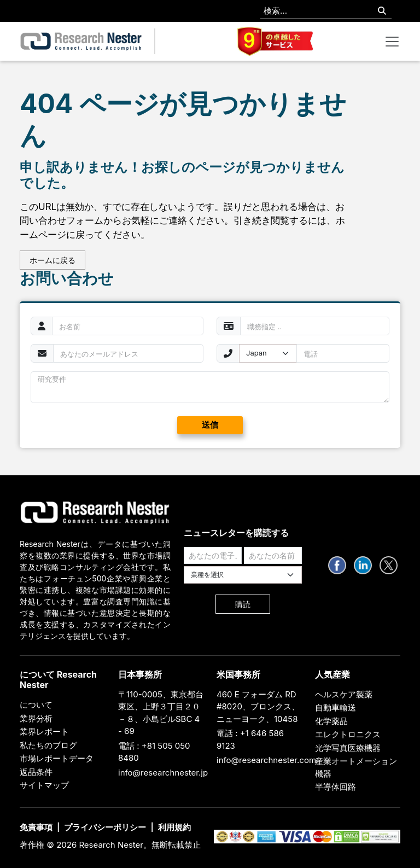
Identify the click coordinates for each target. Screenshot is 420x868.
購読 (243, 604)
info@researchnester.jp (163, 773)
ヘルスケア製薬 (344, 694)
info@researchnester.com (266, 760)
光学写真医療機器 (348, 748)
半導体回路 (336, 787)
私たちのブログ (48, 745)
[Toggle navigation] (392, 42)
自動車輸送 (336, 707)
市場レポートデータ (57, 758)
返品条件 (36, 772)
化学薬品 (331, 721)
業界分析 (36, 718)
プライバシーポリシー (105, 827)
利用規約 (174, 827)
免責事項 (36, 827)
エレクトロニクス (348, 734)
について (36, 705)
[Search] (382, 11)
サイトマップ (44, 785)
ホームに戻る (52, 260)
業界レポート (44, 732)
